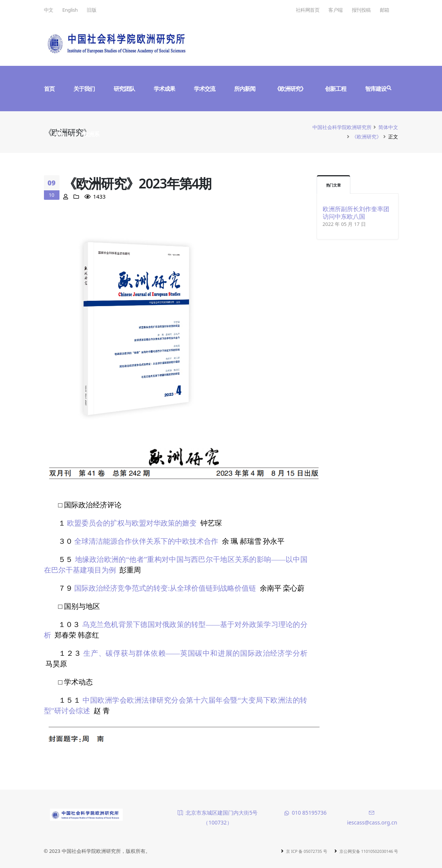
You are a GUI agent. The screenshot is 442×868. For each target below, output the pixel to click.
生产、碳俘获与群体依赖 (125, 653)
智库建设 (376, 89)
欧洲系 (91, 134)
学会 (59, 134)
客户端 (336, 10)
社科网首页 (308, 10)
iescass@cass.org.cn (372, 822)
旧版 (91, 10)
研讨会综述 (72, 711)
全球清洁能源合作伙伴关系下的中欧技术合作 (146, 541)
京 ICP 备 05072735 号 (289, 851)
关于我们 (84, 89)
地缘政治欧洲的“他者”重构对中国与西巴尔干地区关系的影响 (173, 559)
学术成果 (164, 89)
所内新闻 (245, 89)
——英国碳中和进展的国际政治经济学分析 (237, 653)
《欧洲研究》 (290, 89)
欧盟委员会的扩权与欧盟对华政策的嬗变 (132, 523)
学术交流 (205, 89)
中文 (49, 10)
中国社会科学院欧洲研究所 (342, 127)
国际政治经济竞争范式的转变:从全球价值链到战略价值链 (165, 588)
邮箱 (385, 10)
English (70, 10)
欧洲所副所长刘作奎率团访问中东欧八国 (356, 213)
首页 (49, 89)
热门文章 (336, 185)
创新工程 (336, 89)
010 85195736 (309, 813)
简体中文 (388, 127)
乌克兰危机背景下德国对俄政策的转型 (144, 625)
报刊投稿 (361, 10)
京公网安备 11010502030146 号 (362, 851)
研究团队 (124, 89)
